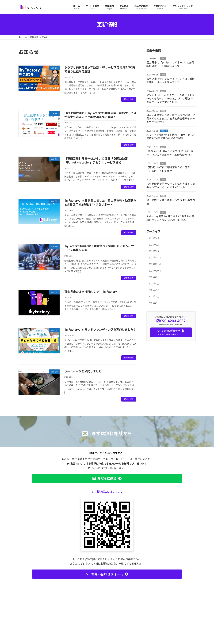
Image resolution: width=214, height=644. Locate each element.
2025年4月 (154, 296)
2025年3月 (154, 303)
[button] (107, 478)
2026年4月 (154, 238)
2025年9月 (154, 277)
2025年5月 (154, 290)
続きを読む (129, 99)
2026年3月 (154, 245)
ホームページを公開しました (83, 371)
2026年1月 (154, 251)
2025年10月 (155, 271)
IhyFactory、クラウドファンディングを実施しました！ (100, 330)
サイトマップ (72, 588)
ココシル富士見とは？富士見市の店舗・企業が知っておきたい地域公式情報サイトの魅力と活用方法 (171, 119)
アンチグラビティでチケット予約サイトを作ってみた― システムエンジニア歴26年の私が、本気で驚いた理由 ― (171, 99)
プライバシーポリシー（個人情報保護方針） (41, 588)
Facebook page (168, 610)
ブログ (163, 58)
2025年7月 (154, 284)
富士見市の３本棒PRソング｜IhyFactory (91, 292)
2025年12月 (155, 258)
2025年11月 (155, 264)
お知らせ (164, 131)
